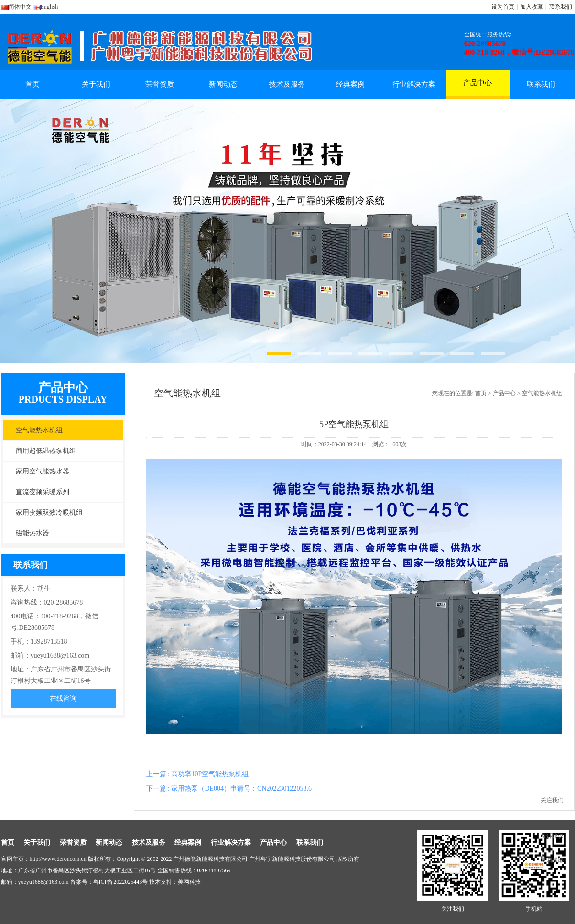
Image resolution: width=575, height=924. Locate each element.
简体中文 (16, 7)
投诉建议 (552, 836)
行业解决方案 (414, 84)
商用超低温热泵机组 (46, 451)
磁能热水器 (33, 533)
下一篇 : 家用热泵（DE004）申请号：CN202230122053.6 (229, 788)
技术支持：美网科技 (175, 882)
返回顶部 (552, 860)
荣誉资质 (160, 84)
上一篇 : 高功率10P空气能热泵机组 (198, 774)
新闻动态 (223, 84)
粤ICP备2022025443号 (121, 882)
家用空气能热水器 (43, 471)
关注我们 (552, 800)
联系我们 (561, 7)
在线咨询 (63, 698)
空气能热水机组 (39, 430)
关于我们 (96, 84)
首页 (33, 84)
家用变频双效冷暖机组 (49, 512)
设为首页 (503, 7)
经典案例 (350, 84)
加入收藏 (532, 7)
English (46, 7)
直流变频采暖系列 (43, 492)
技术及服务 (287, 84)
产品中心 (477, 87)
